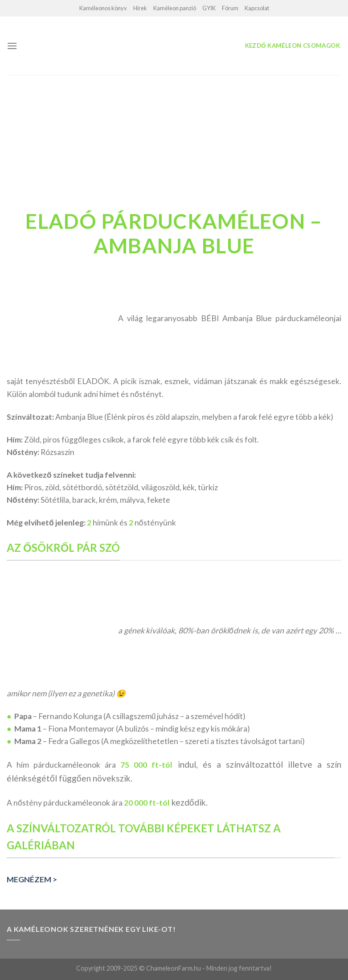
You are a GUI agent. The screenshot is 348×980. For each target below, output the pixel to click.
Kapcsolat (257, 8)
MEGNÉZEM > (32, 879)
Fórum (230, 8)
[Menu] (12, 46)
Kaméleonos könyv (103, 8)
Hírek (140, 8)
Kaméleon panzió (175, 8)
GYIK (209, 8)
